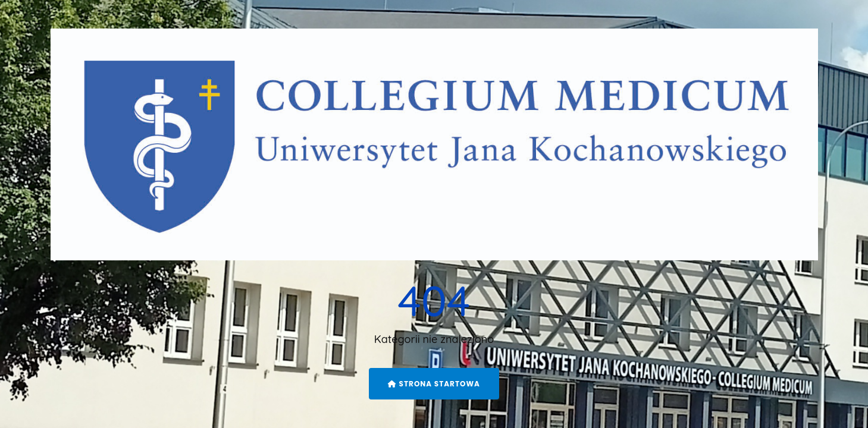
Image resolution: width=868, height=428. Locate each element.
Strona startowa (434, 384)
